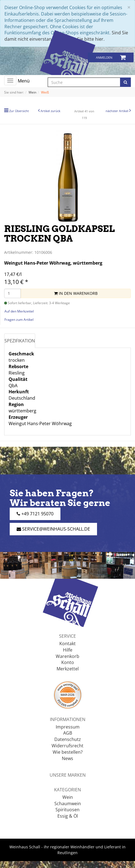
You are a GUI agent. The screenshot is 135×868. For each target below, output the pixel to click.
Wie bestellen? (68, 752)
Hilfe (68, 650)
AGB (68, 733)
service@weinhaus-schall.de (53, 529)
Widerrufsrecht (67, 746)
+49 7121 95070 (35, 514)
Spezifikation (20, 341)
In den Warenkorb (76, 293)
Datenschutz (68, 739)
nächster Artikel (117, 111)
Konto (68, 662)
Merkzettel (68, 669)
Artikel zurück (50, 111)
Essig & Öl (68, 816)
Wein (68, 797)
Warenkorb (67, 656)
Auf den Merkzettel (19, 311)
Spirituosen (67, 810)
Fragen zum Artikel (19, 320)
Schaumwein (68, 804)
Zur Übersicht (19, 111)
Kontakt (67, 644)
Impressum (68, 727)
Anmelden (104, 57)
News (67, 758)
